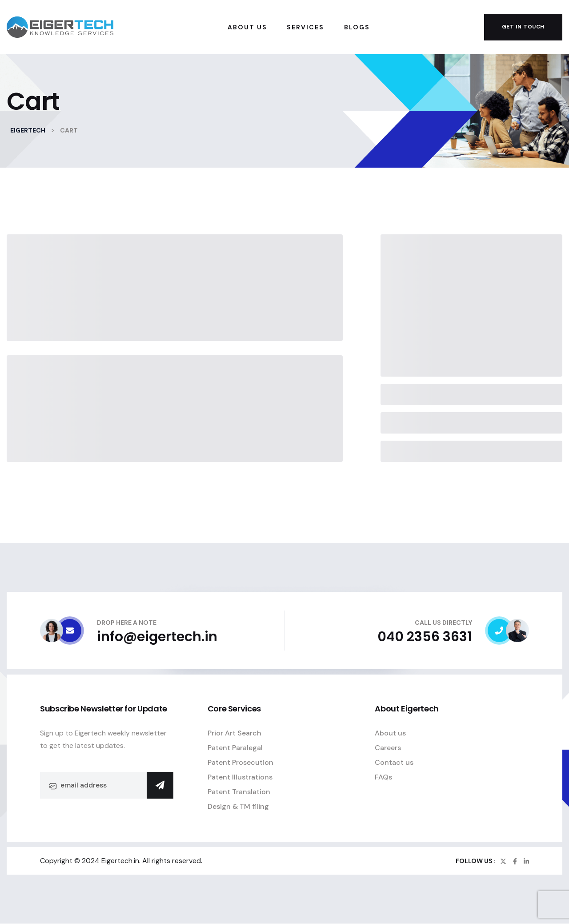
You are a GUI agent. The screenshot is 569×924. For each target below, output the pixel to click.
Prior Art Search (234, 733)
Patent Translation (239, 792)
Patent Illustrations (240, 777)
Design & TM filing (238, 806)
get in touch (523, 27)
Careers (388, 748)
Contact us (394, 762)
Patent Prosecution (240, 762)
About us (390, 733)
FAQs (383, 777)
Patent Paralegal (235, 748)
